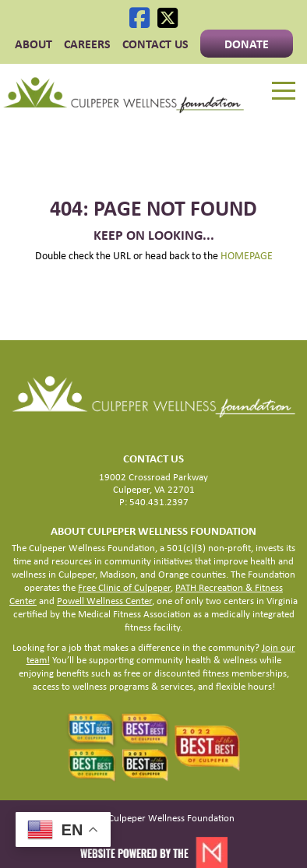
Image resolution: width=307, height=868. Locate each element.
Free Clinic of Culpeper (124, 587)
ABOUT (34, 44)
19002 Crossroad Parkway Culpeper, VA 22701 (153, 483)
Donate (247, 44)
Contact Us (155, 44)
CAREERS (87, 44)
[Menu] (284, 91)
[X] (168, 18)
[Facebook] (139, 18)
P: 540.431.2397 (154, 502)
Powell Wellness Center (104, 601)
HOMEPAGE (247, 255)
